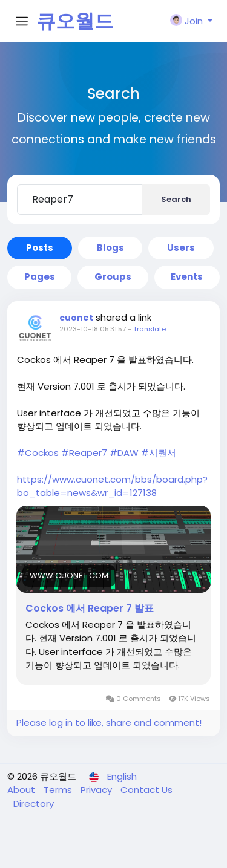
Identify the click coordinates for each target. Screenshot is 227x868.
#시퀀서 (159, 453)
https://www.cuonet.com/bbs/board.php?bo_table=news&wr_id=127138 (112, 486)
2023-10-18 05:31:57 (93, 329)
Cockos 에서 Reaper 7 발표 (90, 609)
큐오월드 (75, 21)
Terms (59, 790)
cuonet (76, 318)
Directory (34, 804)
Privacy (97, 790)
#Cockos (38, 453)
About (22, 790)
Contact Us (146, 790)
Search (176, 199)
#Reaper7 (84, 453)
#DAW (124, 453)
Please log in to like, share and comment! (109, 723)
